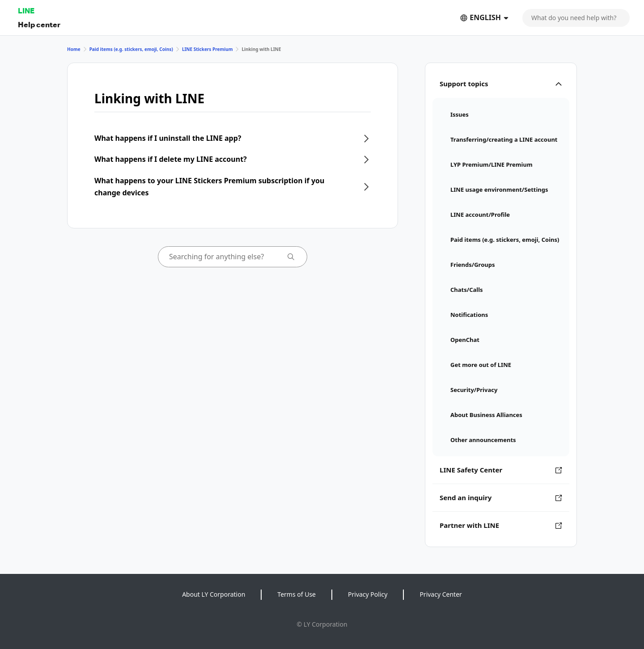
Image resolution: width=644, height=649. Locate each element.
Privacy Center (441, 594)
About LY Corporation (214, 594)
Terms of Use (297, 594)
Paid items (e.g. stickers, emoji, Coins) (131, 49)
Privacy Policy (368, 594)
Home (74, 49)
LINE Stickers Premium (208, 49)
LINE (26, 11)
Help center (39, 24)
